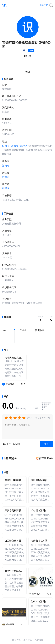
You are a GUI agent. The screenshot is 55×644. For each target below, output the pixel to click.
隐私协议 (16, 640)
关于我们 (39, 640)
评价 (46, 444)
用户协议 (28, 640)
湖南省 (6, 146)
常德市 (15, 146)
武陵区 (24, 146)
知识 (28, 72)
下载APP (44, 5)
